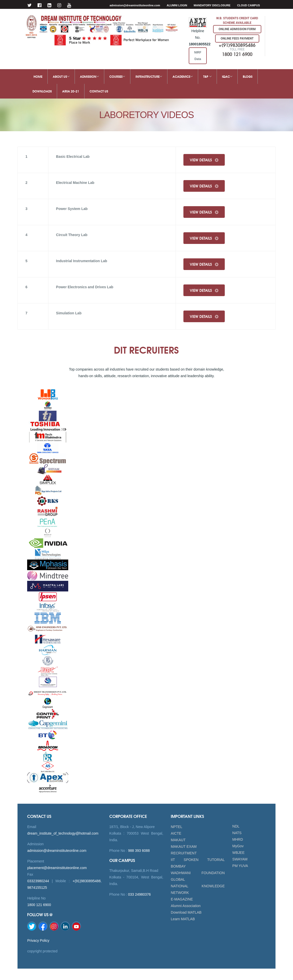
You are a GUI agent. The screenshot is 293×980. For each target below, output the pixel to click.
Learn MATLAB (183, 919)
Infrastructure (149, 76)
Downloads (42, 91)
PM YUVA (240, 866)
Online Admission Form (237, 29)
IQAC (227, 76)
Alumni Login (177, 5)
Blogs (248, 76)
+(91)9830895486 (87, 881)
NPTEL (176, 827)
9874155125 (37, 888)
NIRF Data (198, 56)
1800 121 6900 (39, 905)
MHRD (238, 839)
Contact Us (99, 91)
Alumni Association (186, 906)
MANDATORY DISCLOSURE (212, 5)
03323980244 (38, 881)
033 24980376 (139, 894)
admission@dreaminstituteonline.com (135, 5)
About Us (61, 76)
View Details (204, 160)
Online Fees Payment (237, 39)
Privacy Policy (38, 940)
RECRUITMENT (184, 853)
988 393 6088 (139, 851)
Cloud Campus (249, 5)
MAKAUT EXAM (184, 847)
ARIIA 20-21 (71, 91)
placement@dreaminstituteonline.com (57, 868)
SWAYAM (240, 859)
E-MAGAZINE (182, 899)
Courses (117, 76)
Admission (89, 76)
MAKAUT (178, 840)
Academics (183, 76)
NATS (237, 833)
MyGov (238, 846)
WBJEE (238, 853)
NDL (236, 826)
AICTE (176, 833)
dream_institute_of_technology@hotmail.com (63, 833)
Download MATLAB (186, 912)
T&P (207, 76)
